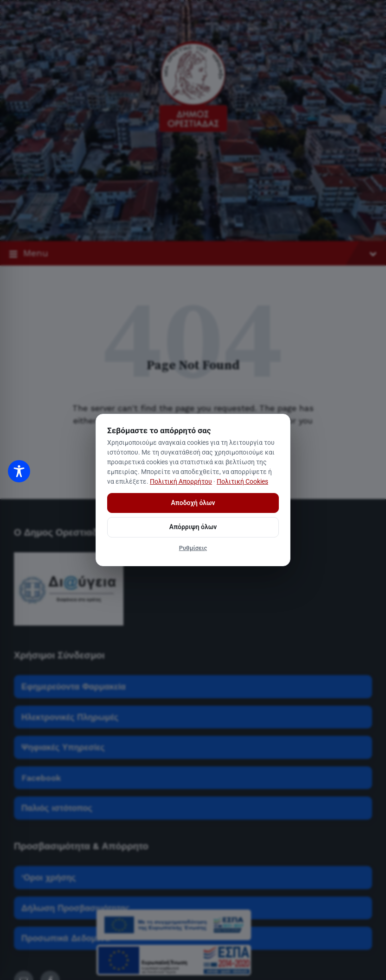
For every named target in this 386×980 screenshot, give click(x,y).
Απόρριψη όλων (193, 527)
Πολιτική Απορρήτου (181, 481)
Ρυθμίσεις (193, 548)
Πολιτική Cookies (242, 481)
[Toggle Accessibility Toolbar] (19, 471)
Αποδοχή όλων (193, 503)
